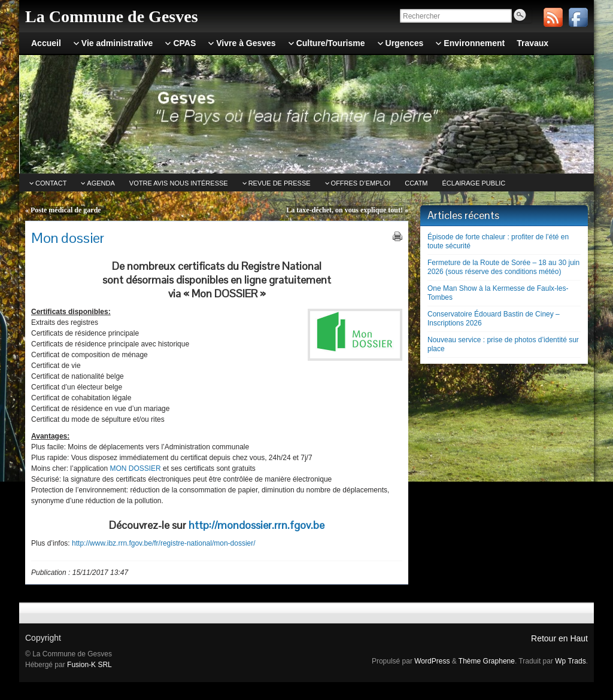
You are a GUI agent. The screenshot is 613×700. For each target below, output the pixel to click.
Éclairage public (474, 183)
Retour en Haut (559, 638)
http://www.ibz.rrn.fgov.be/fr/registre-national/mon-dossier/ (164, 543)
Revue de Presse (280, 183)
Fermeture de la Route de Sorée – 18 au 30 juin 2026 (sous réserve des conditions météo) (503, 267)
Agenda (101, 183)
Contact (51, 183)
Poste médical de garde (66, 210)
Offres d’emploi (361, 183)
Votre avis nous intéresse (179, 183)
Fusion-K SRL (89, 665)
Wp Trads (570, 661)
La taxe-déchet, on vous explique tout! (345, 210)
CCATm (416, 183)
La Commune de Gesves (112, 16)
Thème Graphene (487, 661)
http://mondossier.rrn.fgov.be (257, 525)
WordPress (432, 661)
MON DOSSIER (135, 468)
